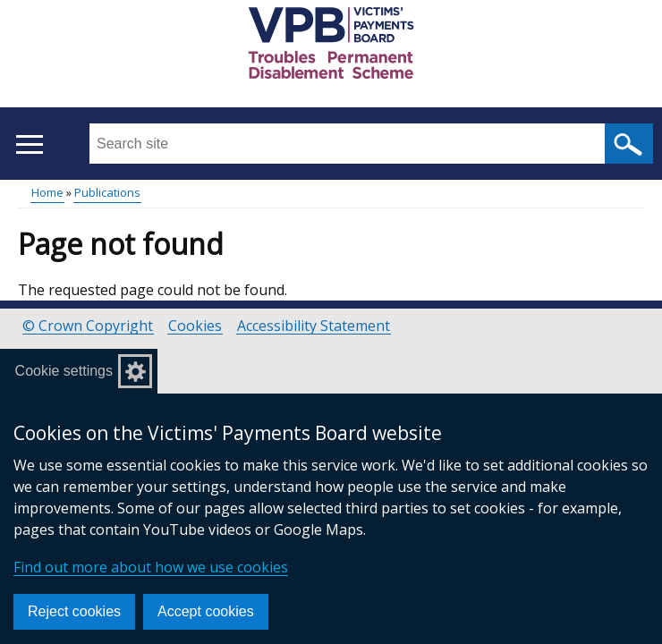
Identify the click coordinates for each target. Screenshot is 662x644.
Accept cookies (206, 611)
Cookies (195, 326)
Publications (107, 192)
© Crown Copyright (88, 326)
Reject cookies (74, 611)
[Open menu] (29, 144)
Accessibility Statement (314, 326)
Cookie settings (64, 371)
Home (47, 192)
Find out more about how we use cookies (151, 567)
